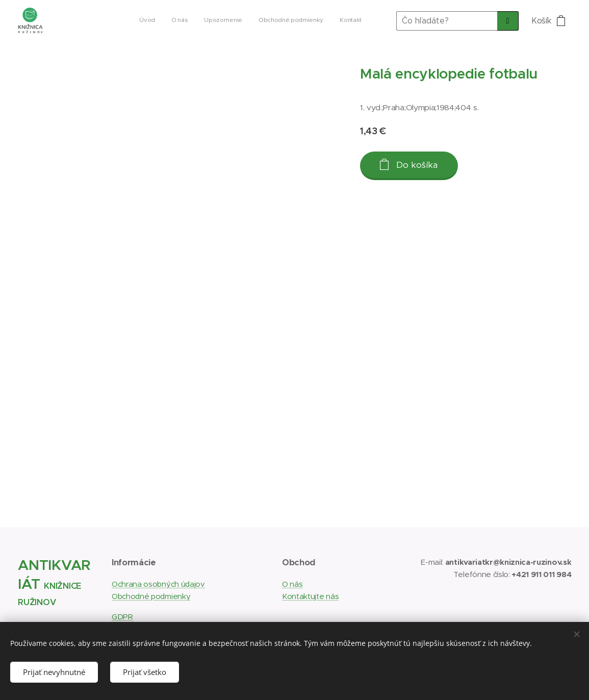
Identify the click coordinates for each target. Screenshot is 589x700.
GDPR (122, 617)
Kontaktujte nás (310, 596)
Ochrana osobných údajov (158, 584)
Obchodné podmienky (151, 596)
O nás (292, 584)
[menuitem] (299, 21)
